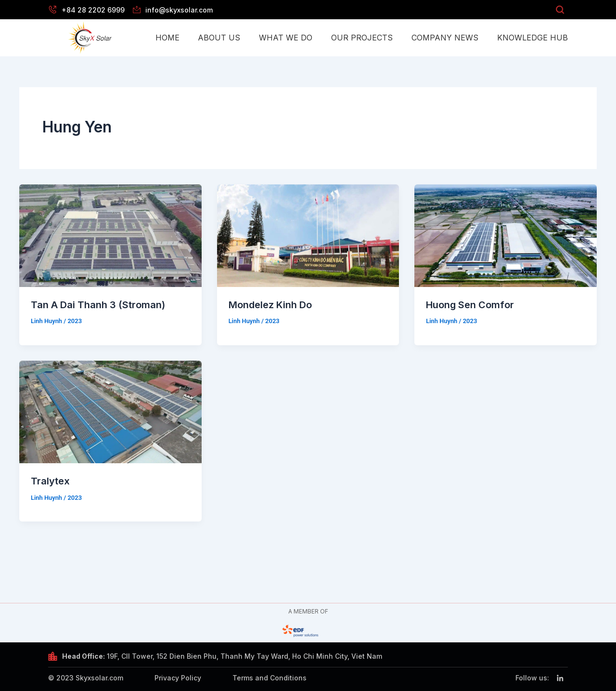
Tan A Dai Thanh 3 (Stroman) (98, 305)
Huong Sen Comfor (470, 305)
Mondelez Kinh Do (270, 305)
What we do (286, 38)
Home (167, 38)
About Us (219, 38)
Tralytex (50, 481)
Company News (445, 38)
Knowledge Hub (533, 38)
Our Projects (362, 38)
